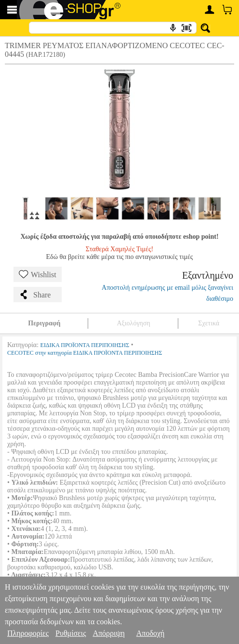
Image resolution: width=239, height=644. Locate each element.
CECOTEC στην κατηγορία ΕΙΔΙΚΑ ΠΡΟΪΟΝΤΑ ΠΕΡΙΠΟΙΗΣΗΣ (85, 353)
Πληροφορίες (28, 633)
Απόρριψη (108, 633)
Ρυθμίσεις (71, 633)
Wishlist (38, 274)
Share (35, 295)
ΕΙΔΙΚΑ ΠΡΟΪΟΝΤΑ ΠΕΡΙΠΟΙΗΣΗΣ (85, 345)
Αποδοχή (151, 633)
